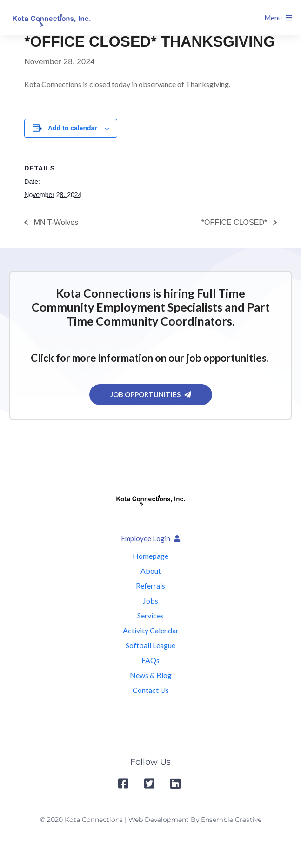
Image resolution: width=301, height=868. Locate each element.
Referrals (150, 586)
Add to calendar (73, 128)
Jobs (150, 600)
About (151, 571)
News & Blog (151, 675)
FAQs (150, 660)
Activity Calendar (151, 630)
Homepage (150, 556)
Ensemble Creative (231, 820)
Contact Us (151, 690)
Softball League (150, 645)
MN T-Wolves (55, 222)
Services (150, 615)
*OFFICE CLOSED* (235, 222)
